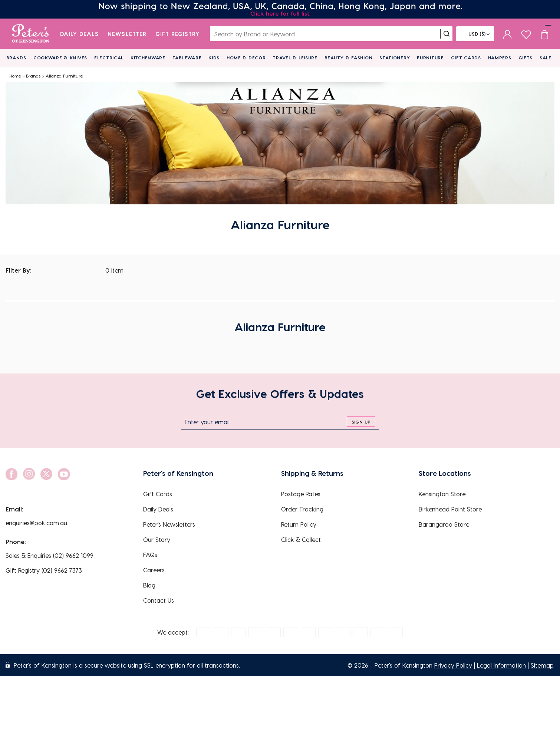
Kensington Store (442, 494)
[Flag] (475, 34)
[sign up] (361, 421)
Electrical (109, 57)
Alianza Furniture (64, 76)
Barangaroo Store (444, 524)
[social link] (11, 474)
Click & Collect (301, 539)
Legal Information (501, 665)
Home (15, 76)
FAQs (150, 555)
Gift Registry (178, 34)
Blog (149, 585)
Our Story (157, 539)
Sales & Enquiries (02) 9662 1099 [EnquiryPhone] (50, 555)
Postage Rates (301, 494)
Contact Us (159, 600)
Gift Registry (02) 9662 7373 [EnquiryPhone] (44, 570)
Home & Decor (246, 57)
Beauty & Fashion (349, 57)
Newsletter (127, 34)
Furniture (430, 57)
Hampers (500, 57)
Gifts (526, 57)
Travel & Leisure (295, 57)
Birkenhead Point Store (450, 509)
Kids (214, 57)
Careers (154, 570)
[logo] (31, 34)
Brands (16, 57)
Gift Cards (466, 57)
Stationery (395, 57)
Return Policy (299, 524)
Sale (546, 57)
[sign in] (508, 34)
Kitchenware (148, 57)
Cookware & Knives (60, 57)
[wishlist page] (526, 34)
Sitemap (542, 665)
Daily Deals (80, 34)
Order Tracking (302, 509)
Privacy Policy (453, 665)
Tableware (187, 57)
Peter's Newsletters (169, 524)
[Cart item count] (544, 34)
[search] (447, 34)
